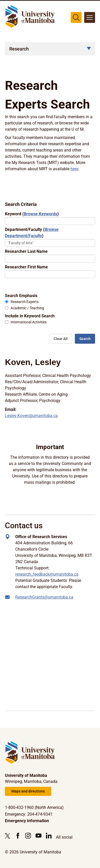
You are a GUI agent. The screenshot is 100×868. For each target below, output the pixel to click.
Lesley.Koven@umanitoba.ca (31, 416)
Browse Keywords (41, 214)
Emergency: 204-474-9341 (29, 814)
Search (85, 339)
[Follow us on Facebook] (18, 836)
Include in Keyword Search (30, 316)
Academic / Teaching (27, 308)
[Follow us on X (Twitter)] (9, 836)
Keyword (32, 214)
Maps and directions (28, 791)
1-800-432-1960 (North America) (34, 807)
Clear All (61, 339)
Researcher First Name (26, 267)
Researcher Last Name (26, 251)
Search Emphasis (21, 296)
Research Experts (25, 302)
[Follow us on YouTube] (38, 836)
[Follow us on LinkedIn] (49, 836)
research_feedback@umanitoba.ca (47, 574)
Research (19, 49)
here (74, 169)
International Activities (29, 322)
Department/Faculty (32, 233)
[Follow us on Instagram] (28, 836)
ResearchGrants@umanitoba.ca (44, 597)
